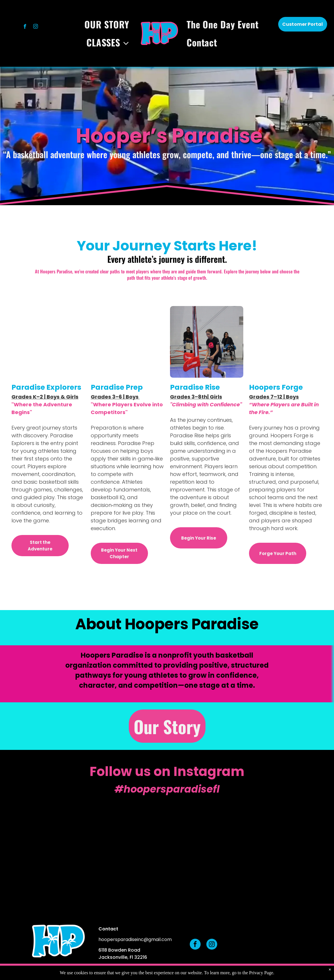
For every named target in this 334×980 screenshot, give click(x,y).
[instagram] (36, 27)
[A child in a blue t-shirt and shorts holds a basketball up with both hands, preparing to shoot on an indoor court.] (209, 849)
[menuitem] (108, 24)
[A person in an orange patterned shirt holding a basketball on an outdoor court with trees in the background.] (292, 849)
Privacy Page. (262, 973)
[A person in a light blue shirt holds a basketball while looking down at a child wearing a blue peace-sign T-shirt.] (42, 849)
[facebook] (25, 27)
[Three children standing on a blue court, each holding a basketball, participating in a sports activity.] (125, 849)
